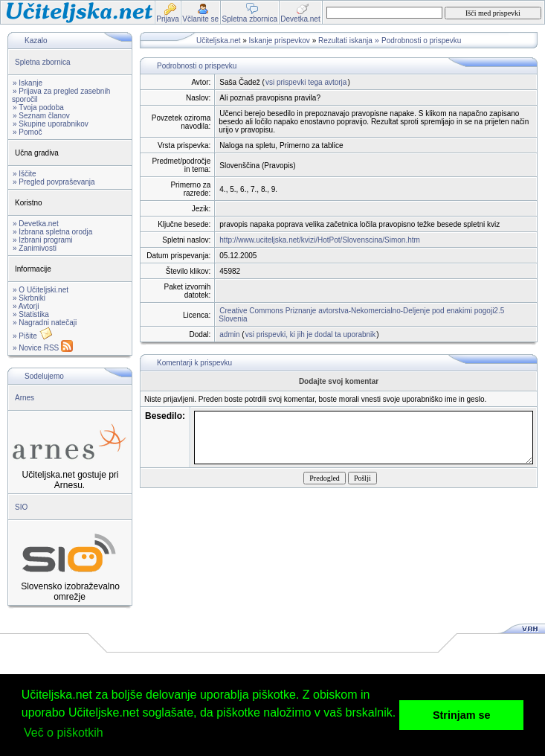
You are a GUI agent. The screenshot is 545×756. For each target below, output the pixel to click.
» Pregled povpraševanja (54, 182)
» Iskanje (28, 83)
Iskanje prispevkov (280, 41)
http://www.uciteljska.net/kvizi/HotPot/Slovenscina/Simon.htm (320, 240)
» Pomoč (27, 132)
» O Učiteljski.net (41, 290)
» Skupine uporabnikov (51, 124)
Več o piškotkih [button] (64, 733)
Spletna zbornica (43, 62)
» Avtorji (26, 306)
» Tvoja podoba (38, 108)
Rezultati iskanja (345, 41)
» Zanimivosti (35, 248)
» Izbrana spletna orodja (52, 232)
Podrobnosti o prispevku (421, 41)
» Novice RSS (43, 348)
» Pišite (33, 336)
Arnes (25, 398)
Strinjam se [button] (462, 715)
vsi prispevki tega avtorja (306, 82)
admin (229, 334)
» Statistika (31, 314)
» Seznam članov (41, 116)
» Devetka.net (36, 224)
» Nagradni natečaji (45, 323)
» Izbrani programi (43, 240)
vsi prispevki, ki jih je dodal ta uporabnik (311, 334)
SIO (21, 507)
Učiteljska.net (218, 41)
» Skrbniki (29, 298)
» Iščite (25, 174)
